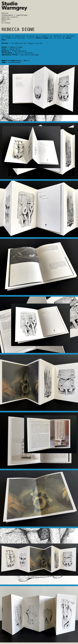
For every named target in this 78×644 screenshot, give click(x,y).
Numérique (6, 19)
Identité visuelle (10, 17)
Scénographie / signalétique (14, 15)
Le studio (6, 23)
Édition (5, 13)
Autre (4, 21)
